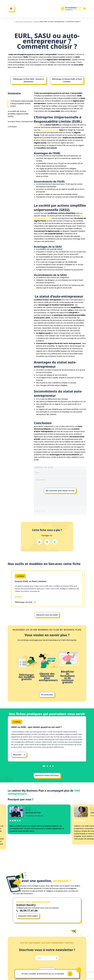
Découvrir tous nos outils (47, 615)
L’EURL (37, 125)
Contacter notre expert (28, 916)
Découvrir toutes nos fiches (47, 775)
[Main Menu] (11, 9)
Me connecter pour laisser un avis (60, 491)
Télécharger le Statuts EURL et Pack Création (67, 80)
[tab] (44, 766)
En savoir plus (47, 695)
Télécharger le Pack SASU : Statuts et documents (28, 80)
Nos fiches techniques (24, 22)
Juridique (36, 22)
